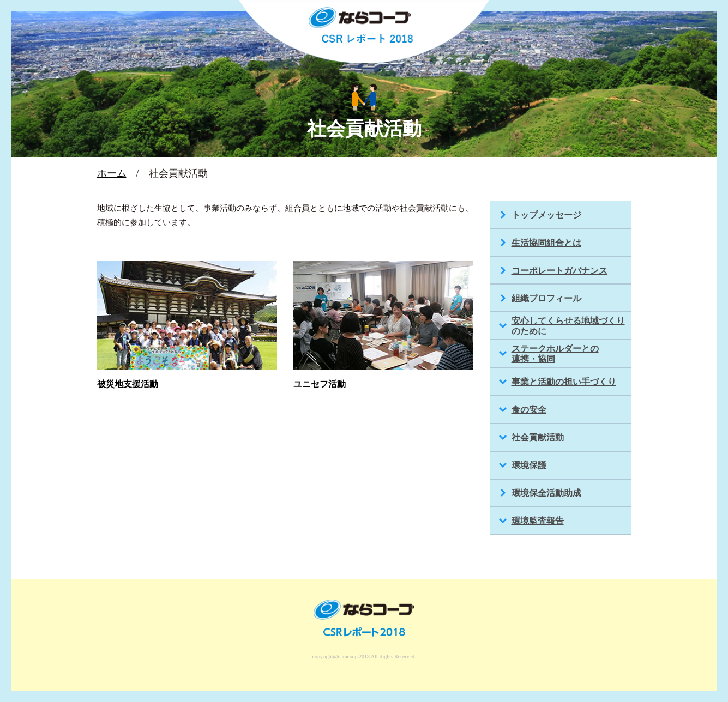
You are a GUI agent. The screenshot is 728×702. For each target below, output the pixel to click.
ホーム (112, 173)
